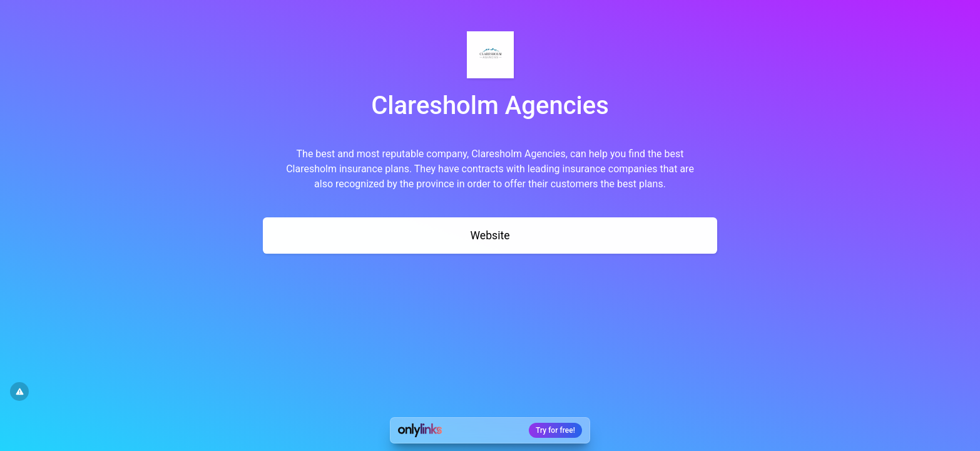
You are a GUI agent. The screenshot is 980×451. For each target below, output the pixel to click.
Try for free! (555, 430)
